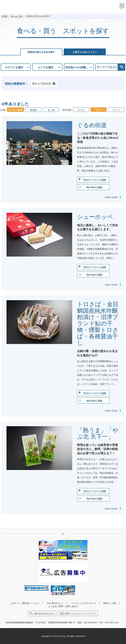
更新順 (33, 110)
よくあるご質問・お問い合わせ (63, 606)
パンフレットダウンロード (84, 603)
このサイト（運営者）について (25, 603)
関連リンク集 (110, 603)
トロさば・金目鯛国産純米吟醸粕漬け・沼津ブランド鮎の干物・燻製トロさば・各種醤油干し (98, 323)
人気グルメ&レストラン (85, 52)
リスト (99, 110)
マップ (116, 110)
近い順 (51, 110)
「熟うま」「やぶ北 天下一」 (98, 433)
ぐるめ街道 (92, 125)
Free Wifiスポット (55, 603)
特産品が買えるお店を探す (41, 52)
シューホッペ (95, 217)
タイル (81, 110)
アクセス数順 (15, 110)
